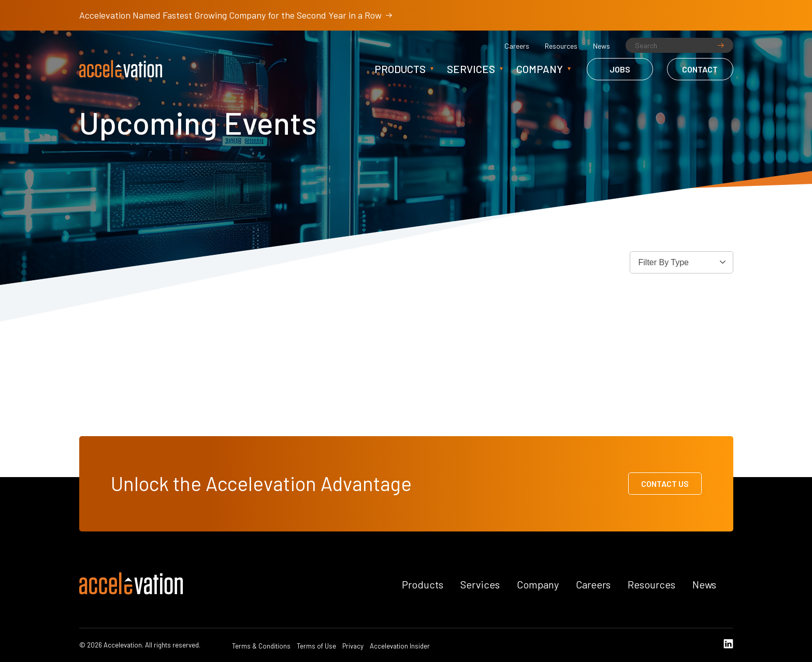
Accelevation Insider (400, 646)
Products (400, 69)
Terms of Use (316, 646)
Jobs (620, 69)
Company (540, 69)
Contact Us (665, 484)
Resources (561, 46)
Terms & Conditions (261, 646)
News (601, 46)
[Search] (679, 45)
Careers (517, 46)
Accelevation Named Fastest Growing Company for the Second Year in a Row (236, 15)
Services (471, 69)
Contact (700, 69)
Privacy (353, 646)
